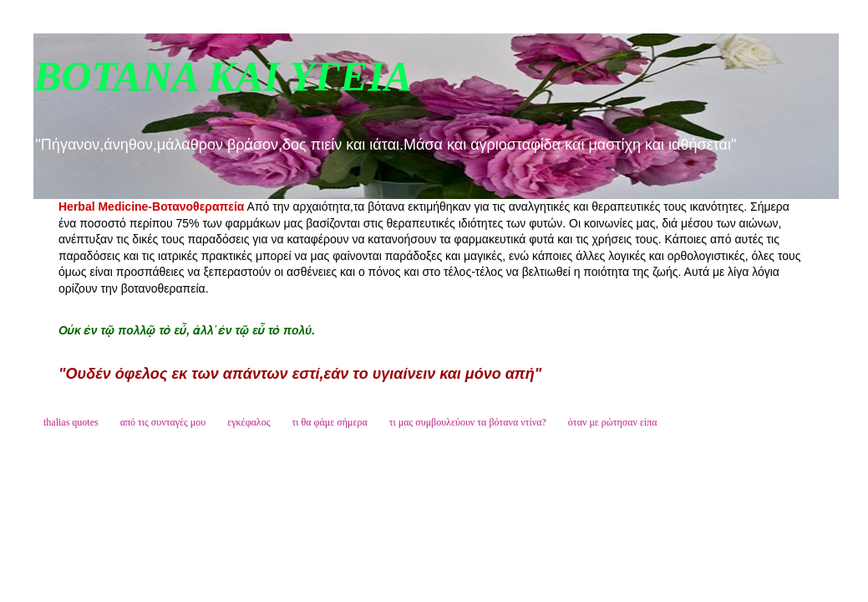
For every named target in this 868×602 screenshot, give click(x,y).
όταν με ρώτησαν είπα (613, 422)
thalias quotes (71, 422)
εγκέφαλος (249, 422)
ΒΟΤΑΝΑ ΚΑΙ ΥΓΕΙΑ (223, 76)
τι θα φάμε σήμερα (329, 422)
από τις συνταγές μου (163, 422)
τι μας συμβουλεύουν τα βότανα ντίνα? (468, 422)
